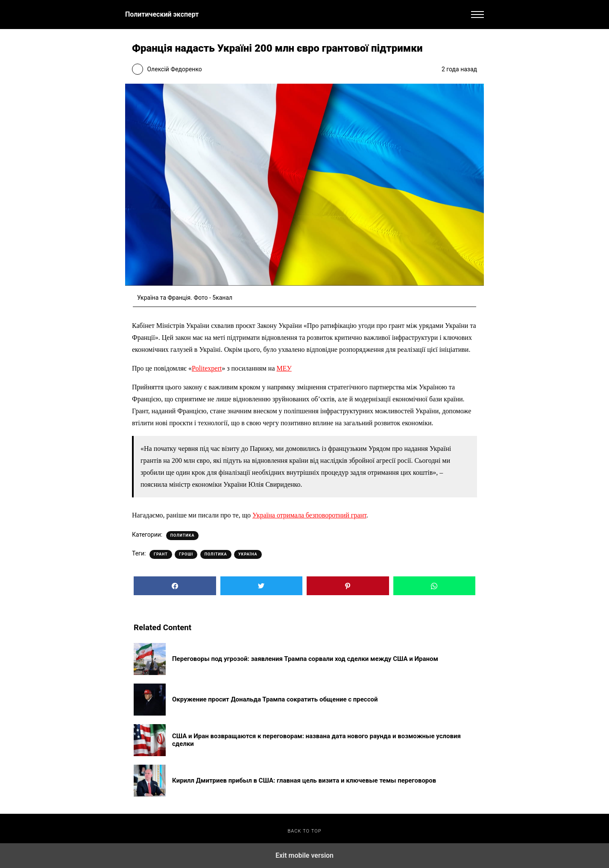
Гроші (186, 554)
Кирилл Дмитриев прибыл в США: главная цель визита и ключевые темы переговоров (304, 780)
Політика (216, 554)
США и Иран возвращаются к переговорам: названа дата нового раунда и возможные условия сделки (316, 740)
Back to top (304, 831)
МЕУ (284, 368)
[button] (477, 15)
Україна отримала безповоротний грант (309, 515)
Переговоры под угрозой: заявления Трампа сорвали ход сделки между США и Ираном (305, 659)
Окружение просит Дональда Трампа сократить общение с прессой (275, 699)
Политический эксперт (162, 14)
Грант (161, 554)
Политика (183, 535)
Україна (248, 554)
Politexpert (207, 368)
